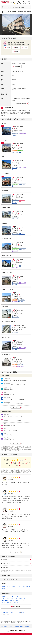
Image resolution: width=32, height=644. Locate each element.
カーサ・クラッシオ (17, 596)
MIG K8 (12, 600)
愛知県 (4, 583)
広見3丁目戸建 (6, 602)
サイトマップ (4, 626)
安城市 (25, 47)
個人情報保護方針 (19, 626)
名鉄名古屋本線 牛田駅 (18, 98)
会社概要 (27, 626)
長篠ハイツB (19, 600)
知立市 (9, 47)
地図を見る (17, 66)
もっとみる (16, 407)
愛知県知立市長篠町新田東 (19, 63)
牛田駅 (17, 51)
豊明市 (18, 586)
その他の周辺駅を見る (21, 103)
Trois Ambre (5, 600)
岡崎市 (28, 586)
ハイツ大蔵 (5, 598)
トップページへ (17, 607)
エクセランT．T (6, 596)
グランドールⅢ (16, 602)
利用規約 (11, 626)
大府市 (23, 586)
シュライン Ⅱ (13, 598)
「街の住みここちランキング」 (17, 469)
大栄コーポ (22, 598)
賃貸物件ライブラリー (15, 613)
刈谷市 (17, 47)
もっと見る (16, 552)
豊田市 (4, 589)
